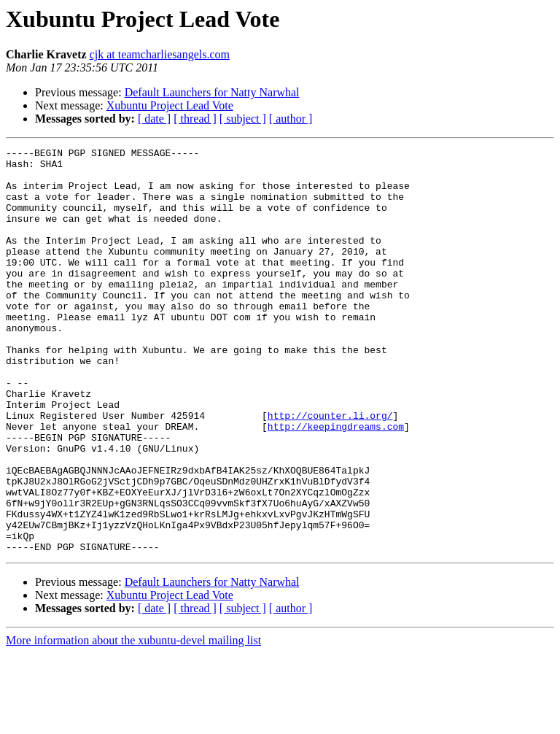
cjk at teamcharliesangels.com (160, 54)
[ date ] (154, 119)
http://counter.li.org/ (330, 470)
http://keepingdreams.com (336, 483)
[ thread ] (195, 119)
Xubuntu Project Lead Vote (170, 105)
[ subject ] (243, 119)
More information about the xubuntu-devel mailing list (133, 721)
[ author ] (291, 119)
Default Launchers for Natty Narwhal (212, 92)
